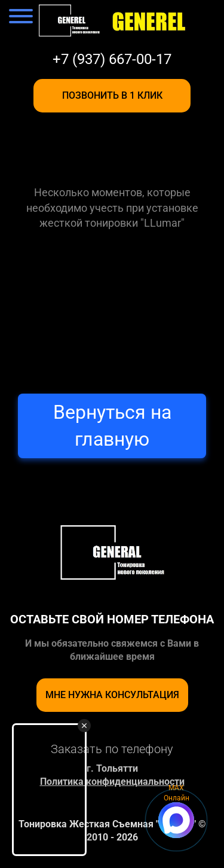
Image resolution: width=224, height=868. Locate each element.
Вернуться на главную (112, 426)
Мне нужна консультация (112, 695)
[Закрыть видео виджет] (84, 726)
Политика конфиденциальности (112, 782)
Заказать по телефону (112, 749)
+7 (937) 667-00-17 (112, 59)
